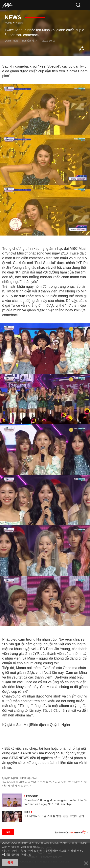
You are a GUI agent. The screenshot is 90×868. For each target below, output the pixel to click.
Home (8, 23)
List (8, 832)
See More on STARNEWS (71, 832)
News (19, 23)
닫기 (86, 863)
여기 (5, 855)
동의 (10, 862)
